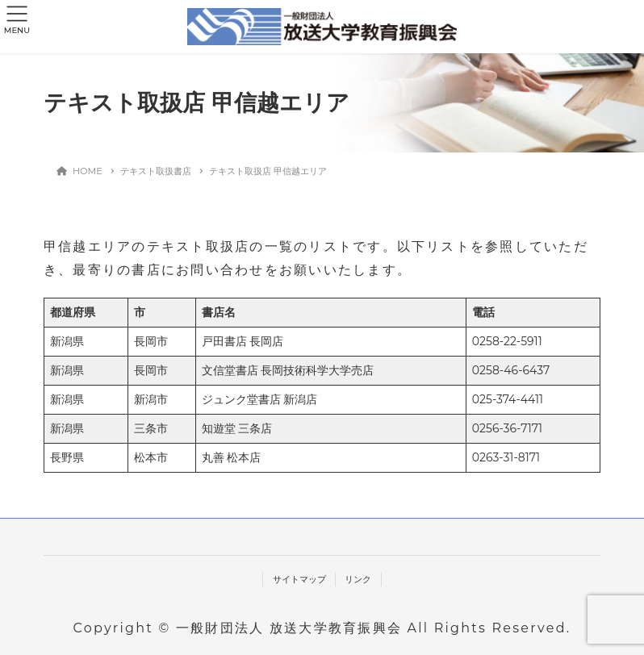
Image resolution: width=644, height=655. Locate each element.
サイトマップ (299, 579)
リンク (358, 579)
